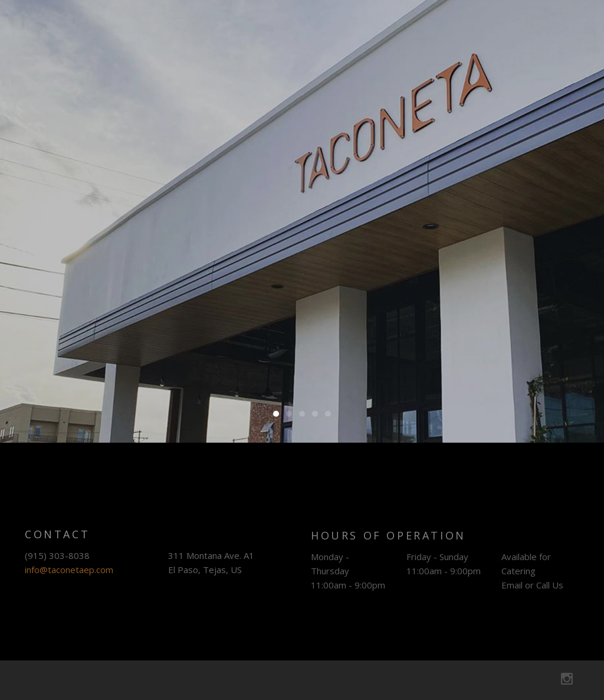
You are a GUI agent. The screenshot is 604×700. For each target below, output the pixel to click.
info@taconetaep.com (69, 574)
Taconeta (109, 35)
